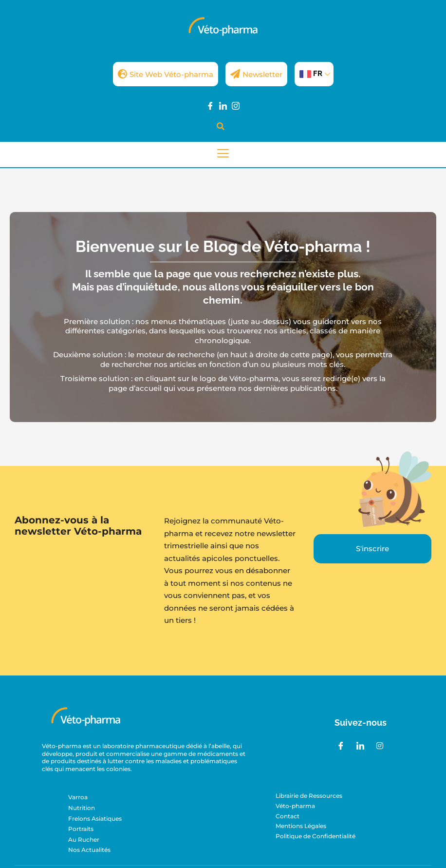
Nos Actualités (89, 850)
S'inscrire (372, 549)
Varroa (78, 797)
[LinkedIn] (223, 105)
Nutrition (82, 808)
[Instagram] (236, 105)
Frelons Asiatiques (95, 819)
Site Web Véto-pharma (166, 74)
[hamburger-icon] (223, 154)
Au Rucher (84, 839)
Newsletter (256, 74)
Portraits (81, 829)
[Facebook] (210, 105)
